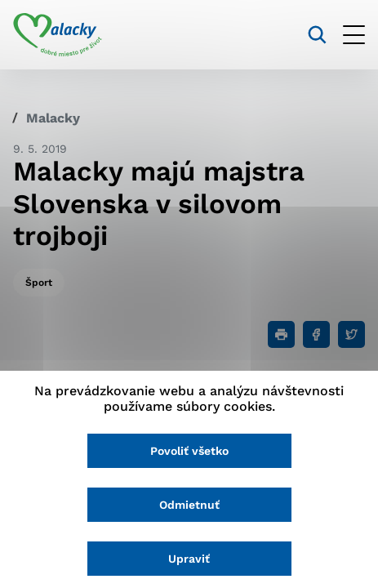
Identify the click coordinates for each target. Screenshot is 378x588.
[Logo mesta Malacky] (58, 35)
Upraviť (189, 559)
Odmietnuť (189, 505)
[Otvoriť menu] (354, 35)
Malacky (53, 118)
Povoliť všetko (189, 451)
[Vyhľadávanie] (317, 35)
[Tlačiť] (281, 334)
